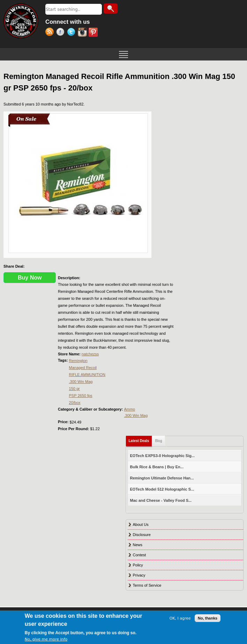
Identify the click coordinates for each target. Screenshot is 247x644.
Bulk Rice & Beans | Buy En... (157, 467)
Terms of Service (147, 585)
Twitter (72, 33)
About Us (141, 524)
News (138, 545)
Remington (78, 361)
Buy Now (30, 278)
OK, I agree (180, 618)
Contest (140, 555)
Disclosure (142, 535)
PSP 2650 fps (81, 396)
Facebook (62, 33)
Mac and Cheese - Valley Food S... (161, 500)
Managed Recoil (83, 368)
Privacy (139, 575)
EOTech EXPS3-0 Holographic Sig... (163, 456)
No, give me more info (46, 639)
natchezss (90, 354)
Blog (158, 441)
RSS (51, 33)
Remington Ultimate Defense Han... (162, 478)
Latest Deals (141, 439)
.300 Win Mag (81, 382)
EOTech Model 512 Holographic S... (162, 489)
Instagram (83, 33)
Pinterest (94, 33)
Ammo (129, 409)
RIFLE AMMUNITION (87, 375)
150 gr (74, 389)
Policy (138, 565)
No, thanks (208, 618)
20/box (75, 403)
